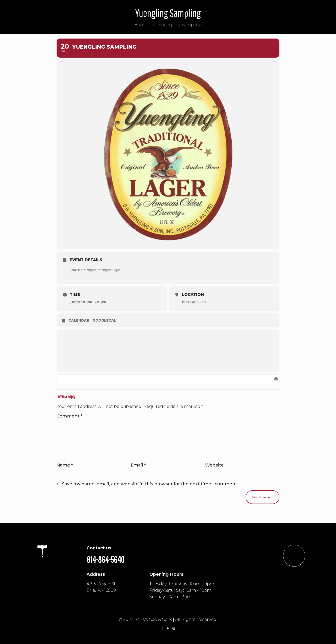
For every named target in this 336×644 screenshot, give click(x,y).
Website (214, 465)
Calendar (79, 320)
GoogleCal (104, 320)
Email (138, 465)
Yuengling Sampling (180, 25)
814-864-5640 (105, 559)
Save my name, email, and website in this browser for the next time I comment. (150, 484)
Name (65, 465)
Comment (69, 416)
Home (141, 25)
